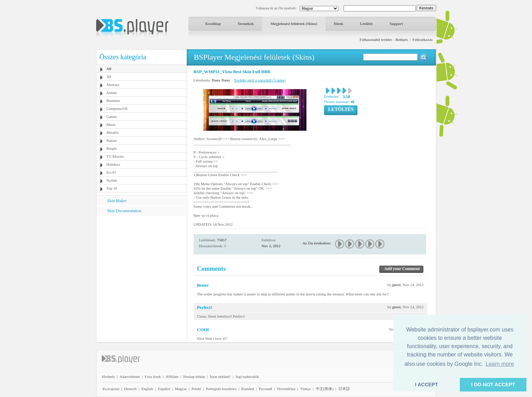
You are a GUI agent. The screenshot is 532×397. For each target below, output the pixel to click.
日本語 (344, 389)
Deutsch (130, 389)
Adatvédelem (130, 377)
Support (396, 24)
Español (164, 389)
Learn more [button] (500, 364)
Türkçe (306, 389)
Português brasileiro (221, 389)
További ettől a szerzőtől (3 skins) (260, 80)
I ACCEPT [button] (427, 385)
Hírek (339, 24)
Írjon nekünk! (220, 377)
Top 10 (112, 188)
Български (111, 389)
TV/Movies (115, 156)
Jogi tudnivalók (247, 377)
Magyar (181, 389)
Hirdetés (108, 377)
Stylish (112, 180)
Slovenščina (286, 389)
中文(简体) (325, 389)
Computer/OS (117, 109)
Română (248, 389)
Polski (196, 389)
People (112, 148)
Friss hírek (153, 377)
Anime (112, 93)
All (109, 69)
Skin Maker (117, 201)
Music (111, 124)
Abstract (113, 85)
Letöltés (366, 24)
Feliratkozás (422, 40)
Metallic (113, 132)
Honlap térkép (194, 377)
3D (109, 77)
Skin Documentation (124, 211)
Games (112, 116)
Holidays (113, 164)
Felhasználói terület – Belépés (384, 40)
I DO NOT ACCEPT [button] (493, 385)
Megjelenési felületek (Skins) (294, 24)
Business (113, 101)
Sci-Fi (111, 172)
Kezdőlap (213, 24)
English (147, 389)
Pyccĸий (265, 389)
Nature (112, 140)
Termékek (246, 24)
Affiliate (172, 377)
